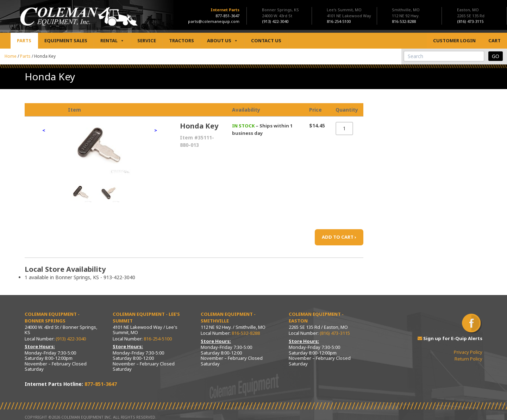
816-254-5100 (158, 339)
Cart (495, 40)
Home (11, 56)
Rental (112, 41)
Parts (24, 40)
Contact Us (266, 40)
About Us (223, 41)
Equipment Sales (66, 40)
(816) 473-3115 (335, 333)
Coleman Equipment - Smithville (228, 318)
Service (147, 40)
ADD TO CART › (339, 237)
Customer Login (454, 40)
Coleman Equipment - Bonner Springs (52, 318)
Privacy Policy (468, 352)
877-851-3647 (227, 16)
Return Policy (468, 359)
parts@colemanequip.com (214, 21)
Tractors (181, 40)
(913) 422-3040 (71, 339)
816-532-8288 (246, 333)
